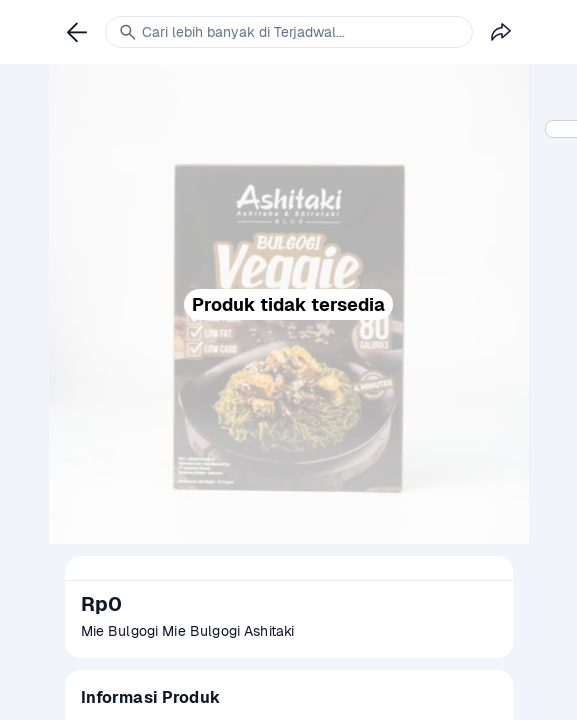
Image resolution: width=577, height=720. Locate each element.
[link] (77, 32)
